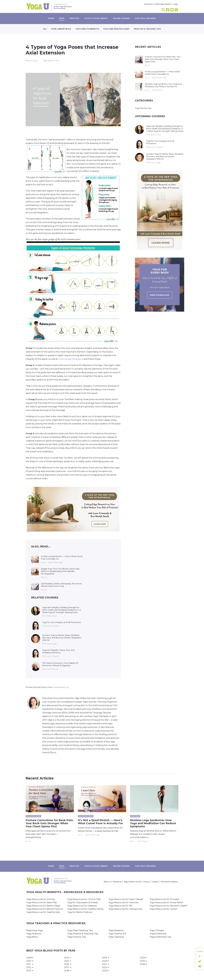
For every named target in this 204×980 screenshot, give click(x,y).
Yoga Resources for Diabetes (82, 906)
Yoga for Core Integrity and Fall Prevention (62, 622)
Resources (117, 882)
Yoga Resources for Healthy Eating (85, 909)
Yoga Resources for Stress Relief (166, 902)
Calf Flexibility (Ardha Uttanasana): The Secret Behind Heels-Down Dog (61, 585)
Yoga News (32, 937)
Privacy (146, 882)
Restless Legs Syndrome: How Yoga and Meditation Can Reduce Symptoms (163, 85)
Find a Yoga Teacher (163, 4)
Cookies (155, 882)
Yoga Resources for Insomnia (123, 902)
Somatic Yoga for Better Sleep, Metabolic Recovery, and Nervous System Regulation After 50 (62, 638)
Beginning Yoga (34, 930)
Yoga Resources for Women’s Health (168, 906)
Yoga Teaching (116, 937)
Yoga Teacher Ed (117, 934)
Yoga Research (116, 930)
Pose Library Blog (61, 29)
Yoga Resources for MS (120, 906)
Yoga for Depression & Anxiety (83, 902)
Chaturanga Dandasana (71, 359)
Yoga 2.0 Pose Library (96, 18)
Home (51, 18)
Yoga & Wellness (158, 934)
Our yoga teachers (145, 18)
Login (176, 4)
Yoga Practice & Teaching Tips (83, 934)
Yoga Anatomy (34, 934)
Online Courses (121, 18)
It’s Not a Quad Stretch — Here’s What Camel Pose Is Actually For (62, 558)
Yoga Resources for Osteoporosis (125, 909)
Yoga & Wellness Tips (160, 937)
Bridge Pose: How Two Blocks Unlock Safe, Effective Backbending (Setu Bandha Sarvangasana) (60, 571)
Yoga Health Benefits (87, 29)
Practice (74, 18)
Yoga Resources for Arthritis (41, 899)
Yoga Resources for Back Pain (42, 902)
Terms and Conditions (169, 882)
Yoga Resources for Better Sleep (43, 906)
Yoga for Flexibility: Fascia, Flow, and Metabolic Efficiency (58, 651)
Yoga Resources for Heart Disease (126, 899)
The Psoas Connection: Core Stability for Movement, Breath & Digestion (60, 664)
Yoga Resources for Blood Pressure (45, 909)
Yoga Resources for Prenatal (164, 899)
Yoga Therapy (157, 930)
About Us (107, 882)
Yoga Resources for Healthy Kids (43, 912)
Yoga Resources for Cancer (164, 909)
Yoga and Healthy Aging (116, 29)
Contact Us (148, 4)
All (45, 29)
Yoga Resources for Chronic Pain (84, 899)
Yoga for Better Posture (80, 912)
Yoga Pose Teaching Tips (80, 930)
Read (62, 18)
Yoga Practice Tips (143, 108)
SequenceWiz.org (61, 687)
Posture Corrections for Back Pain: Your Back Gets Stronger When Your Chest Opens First (163, 59)
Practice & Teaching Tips (147, 29)
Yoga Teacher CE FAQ (133, 882)
